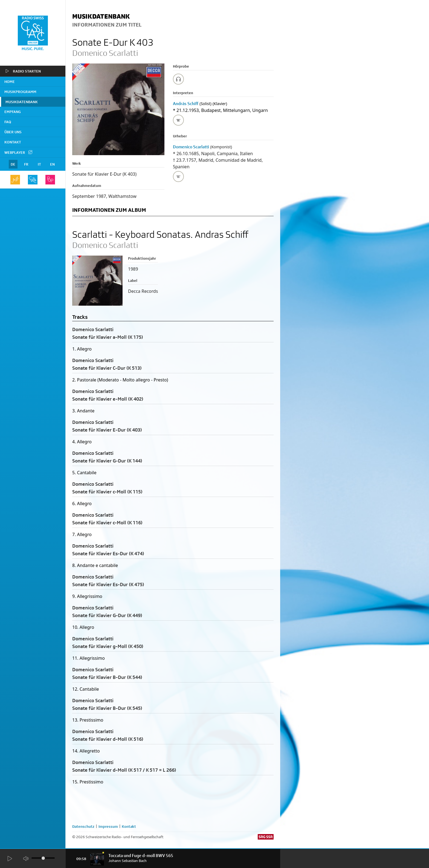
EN (52, 164)
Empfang (13, 112)
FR (26, 164)
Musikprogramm (20, 92)
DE (13, 164)
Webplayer (19, 152)
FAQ (8, 122)
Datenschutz (83, 826)
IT (39, 164)
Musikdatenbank (22, 102)
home (10, 82)
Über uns (13, 132)
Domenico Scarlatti (191, 147)
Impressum (108, 826)
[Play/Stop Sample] (178, 79)
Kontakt (13, 142)
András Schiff (186, 104)
